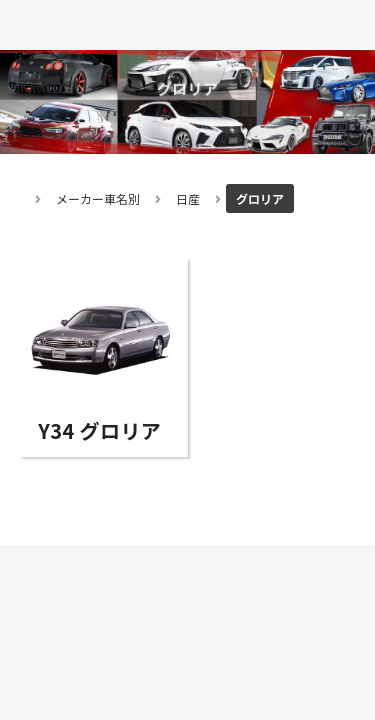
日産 (188, 198)
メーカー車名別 (98, 198)
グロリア (260, 198)
